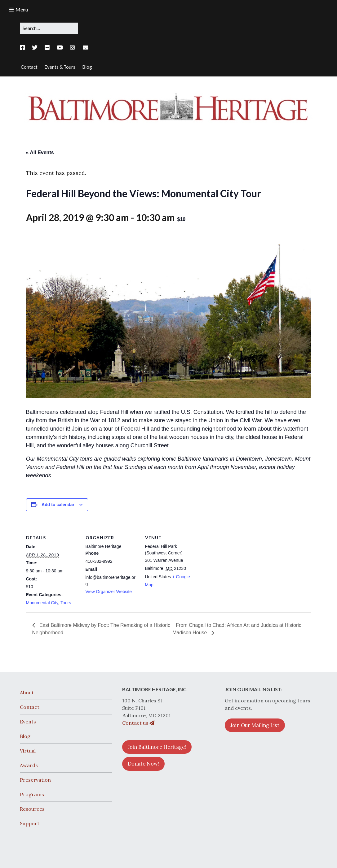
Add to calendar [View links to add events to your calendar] (58, 505)
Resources (32, 809)
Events (28, 722)
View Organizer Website (109, 592)
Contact (30, 707)
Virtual (28, 751)
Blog (25, 736)
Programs (32, 794)
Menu (22, 9)
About (27, 692)
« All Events (40, 152)
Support (30, 823)
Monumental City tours (65, 459)
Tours (66, 603)
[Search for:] (49, 28)
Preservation (35, 780)
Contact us (138, 723)
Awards (29, 765)
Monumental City (42, 603)
